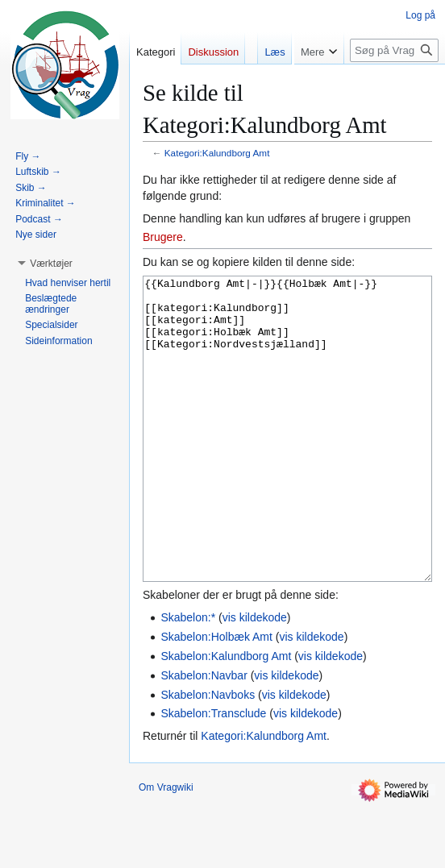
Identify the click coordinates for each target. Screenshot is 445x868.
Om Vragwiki (166, 848)
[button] (51, 264)
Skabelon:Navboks (208, 755)
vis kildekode (255, 678)
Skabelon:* (188, 678)
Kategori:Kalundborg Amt (217, 153)
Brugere (163, 237)
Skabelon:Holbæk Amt (216, 697)
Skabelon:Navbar (204, 736)
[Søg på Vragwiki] (394, 83)
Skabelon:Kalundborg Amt (226, 716)
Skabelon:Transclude (213, 774)
